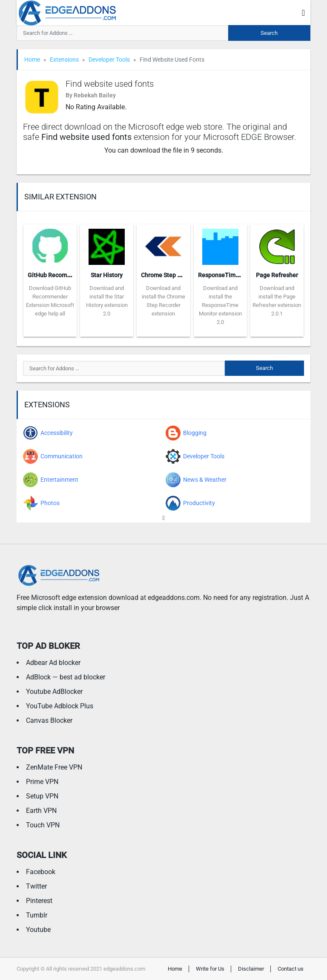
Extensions (64, 60)
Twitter (36, 886)
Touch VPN (43, 825)
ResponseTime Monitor (230, 275)
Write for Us (210, 969)
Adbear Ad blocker (53, 663)
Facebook (41, 872)
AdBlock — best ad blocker (66, 677)
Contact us (291, 969)
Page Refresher (277, 275)
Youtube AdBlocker (54, 692)
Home (32, 60)
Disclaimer (251, 969)
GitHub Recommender (58, 275)
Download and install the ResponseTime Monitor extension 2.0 (220, 305)
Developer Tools (109, 60)
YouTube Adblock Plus (60, 706)
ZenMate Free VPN (54, 767)
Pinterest (39, 901)
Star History (107, 275)
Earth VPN (41, 811)
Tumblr (37, 915)
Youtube (38, 930)
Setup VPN (42, 796)
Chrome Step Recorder (171, 275)
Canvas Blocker (49, 720)
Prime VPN (42, 782)
